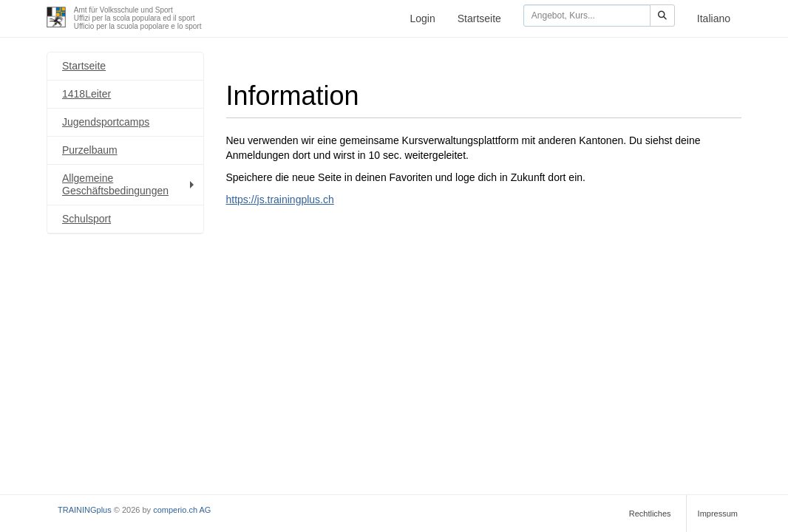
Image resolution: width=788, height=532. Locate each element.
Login (422, 18)
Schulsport (86, 219)
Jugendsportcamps (106, 122)
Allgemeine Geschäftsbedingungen (130, 184)
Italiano (714, 18)
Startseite (479, 18)
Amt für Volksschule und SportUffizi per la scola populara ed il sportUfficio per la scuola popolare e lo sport (138, 18)
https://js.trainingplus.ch (280, 199)
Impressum (718, 514)
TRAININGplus (85, 510)
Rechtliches (650, 514)
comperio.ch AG (182, 510)
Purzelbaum (90, 150)
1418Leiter (86, 94)
